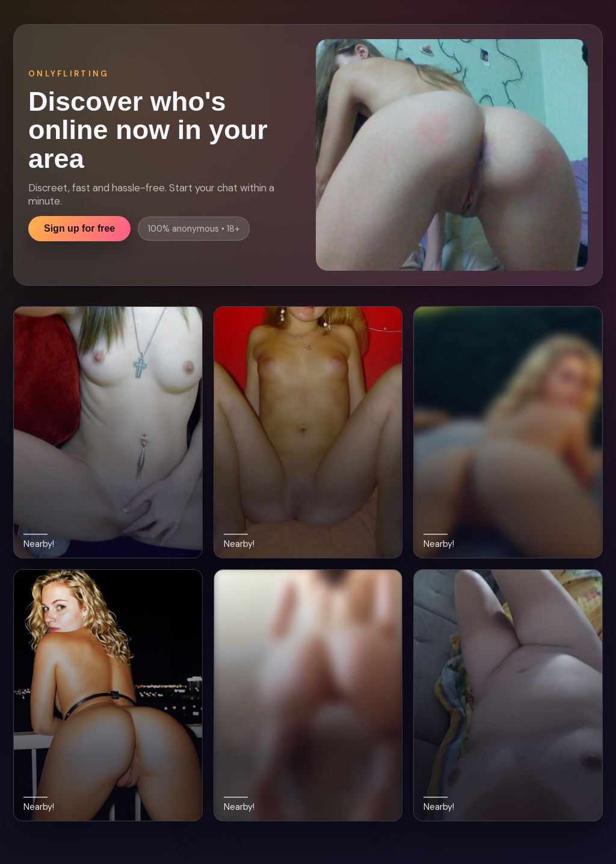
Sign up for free (79, 228)
